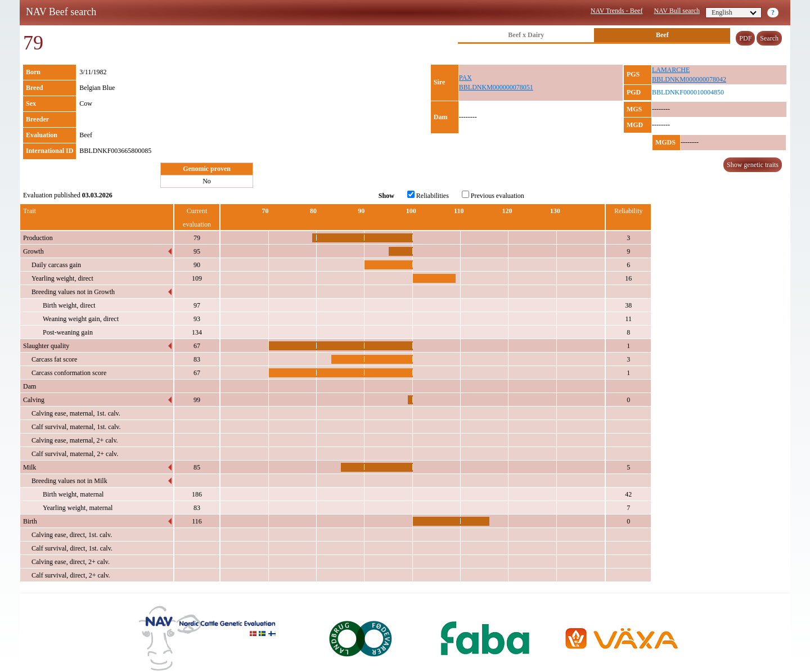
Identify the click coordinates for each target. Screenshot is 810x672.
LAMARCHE (671, 70)
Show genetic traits (753, 165)
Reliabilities (428, 195)
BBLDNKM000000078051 (496, 87)
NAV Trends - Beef (617, 11)
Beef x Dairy (526, 35)
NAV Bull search (677, 11)
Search (769, 38)
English (734, 12)
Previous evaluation (493, 195)
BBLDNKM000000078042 (689, 79)
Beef (662, 35)
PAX (465, 78)
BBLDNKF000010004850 (688, 92)
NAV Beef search (61, 12)
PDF (745, 38)
